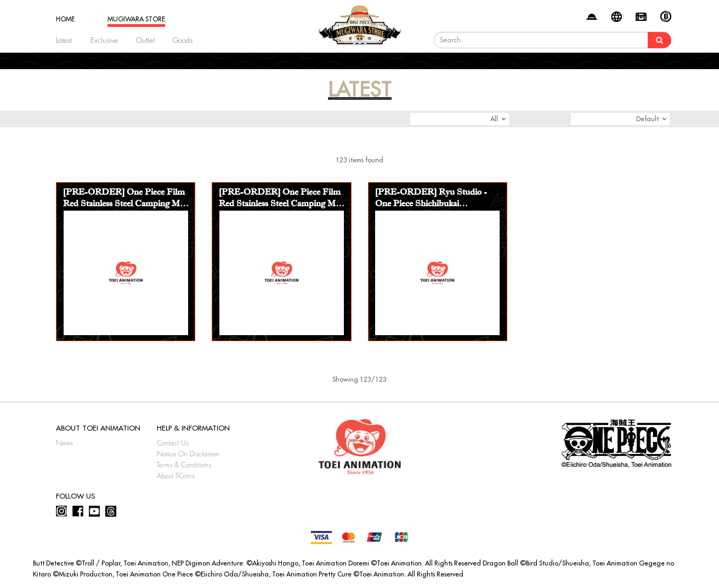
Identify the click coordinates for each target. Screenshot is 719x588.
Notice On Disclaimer (188, 454)
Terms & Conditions (184, 465)
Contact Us (173, 443)
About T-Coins (176, 476)
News (64, 443)
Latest (64, 40)
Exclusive (104, 40)
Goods (183, 40)
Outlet (145, 40)
